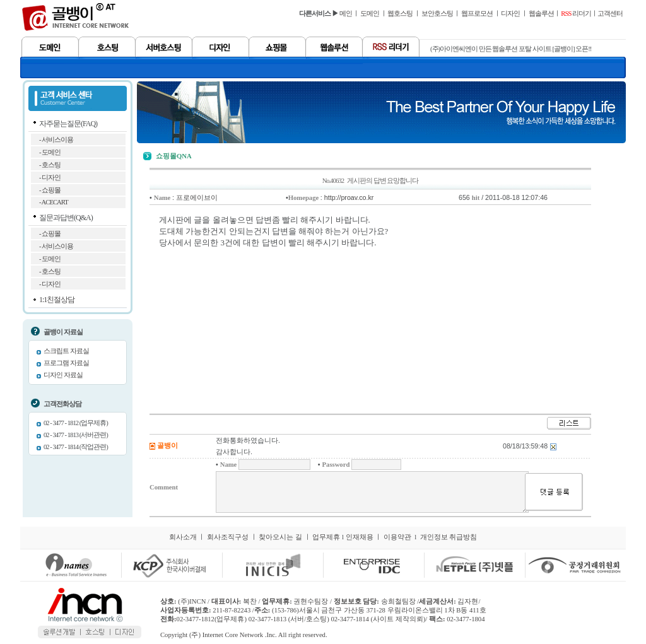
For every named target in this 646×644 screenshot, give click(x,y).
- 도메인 (50, 152)
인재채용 (360, 537)
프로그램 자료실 (66, 363)
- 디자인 (50, 178)
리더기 (576, 14)
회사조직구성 (228, 537)
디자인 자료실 (63, 375)
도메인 (370, 14)
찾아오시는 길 (280, 537)
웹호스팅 (400, 14)
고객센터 (610, 14)
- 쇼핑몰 (50, 190)
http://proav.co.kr (349, 197)
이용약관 (397, 537)
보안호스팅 (437, 14)
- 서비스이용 (56, 140)
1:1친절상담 (57, 300)
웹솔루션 (541, 14)
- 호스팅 (50, 165)
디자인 (510, 14)
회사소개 (183, 537)
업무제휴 (326, 537)
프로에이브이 (197, 197)
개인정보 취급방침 (449, 537)
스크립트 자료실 (66, 351)
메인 (346, 14)
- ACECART (54, 202)
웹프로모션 (477, 14)
